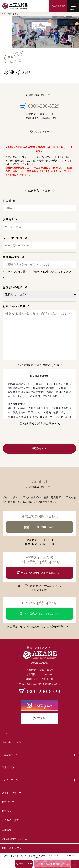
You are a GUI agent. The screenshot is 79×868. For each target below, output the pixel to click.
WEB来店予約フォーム (14, 839)
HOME (5, 733)
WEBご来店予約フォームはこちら (39, 573)
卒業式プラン (9, 768)
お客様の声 (8, 802)
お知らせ (7, 811)
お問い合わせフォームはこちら (39, 586)
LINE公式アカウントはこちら (39, 614)
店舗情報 (7, 830)
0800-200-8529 (39, 527)
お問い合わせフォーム (14, 848)
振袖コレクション (12, 742)
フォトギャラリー (12, 793)
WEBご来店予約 (58, 6)
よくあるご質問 (10, 820)
